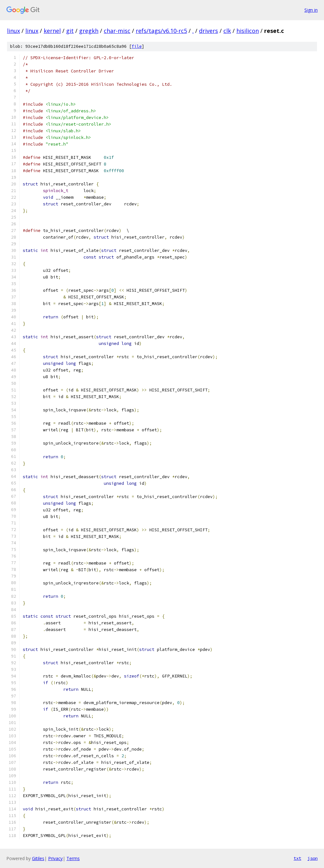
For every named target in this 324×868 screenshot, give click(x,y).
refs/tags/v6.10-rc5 (161, 31)
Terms (73, 858)
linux (13, 31)
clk (227, 31)
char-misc (117, 31)
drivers (209, 31)
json (313, 858)
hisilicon (248, 31)
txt (297, 858)
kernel (52, 31)
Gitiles (38, 858)
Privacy (55, 858)
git (70, 31)
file (137, 46)
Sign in (311, 10)
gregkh (89, 31)
